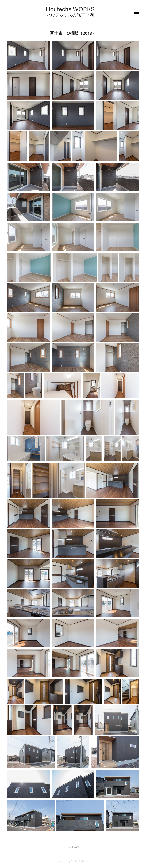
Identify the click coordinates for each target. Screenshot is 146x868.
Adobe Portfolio (80, 861)
